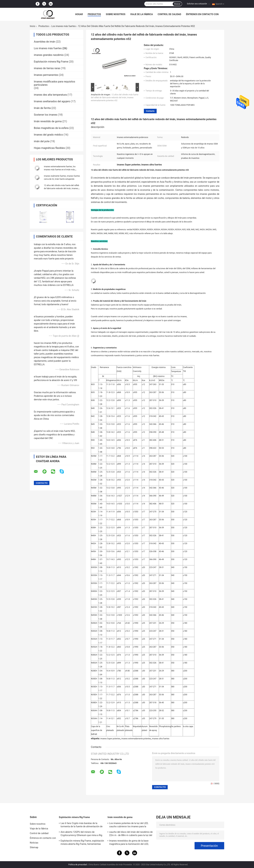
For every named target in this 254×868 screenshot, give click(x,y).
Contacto (150, 111)
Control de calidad (169, 14)
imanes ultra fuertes (161, 739)
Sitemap (34, 847)
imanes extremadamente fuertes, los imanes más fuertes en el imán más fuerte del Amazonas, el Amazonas (60, 170)
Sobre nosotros (116, 14)
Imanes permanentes (46, 75)
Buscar (177, 4)
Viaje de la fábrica (141, 14)
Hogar (79, 14)
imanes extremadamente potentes (136, 739)
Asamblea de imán (45, 42)
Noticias (34, 843)
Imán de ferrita (42, 108)
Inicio (33, 26)
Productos (94, 14)
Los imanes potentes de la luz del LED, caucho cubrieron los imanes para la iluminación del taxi (129, 825)
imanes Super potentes (110, 739)
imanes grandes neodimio (49, 55)
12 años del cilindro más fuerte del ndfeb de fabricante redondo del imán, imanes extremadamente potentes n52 (61, 188)
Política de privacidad (78, 865)
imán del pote (42, 141)
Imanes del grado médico (48, 135)
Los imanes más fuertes (63, 26)
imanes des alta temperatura (50, 95)
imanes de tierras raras (47, 68)
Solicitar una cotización (197, 4)
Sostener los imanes (46, 115)
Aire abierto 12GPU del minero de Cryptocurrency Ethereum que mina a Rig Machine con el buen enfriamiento (81, 834)
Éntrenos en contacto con (202, 14)
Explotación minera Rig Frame (51, 62)
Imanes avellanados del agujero (52, 101)
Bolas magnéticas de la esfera (51, 128)
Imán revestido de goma (48, 121)
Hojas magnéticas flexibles (49, 148)
